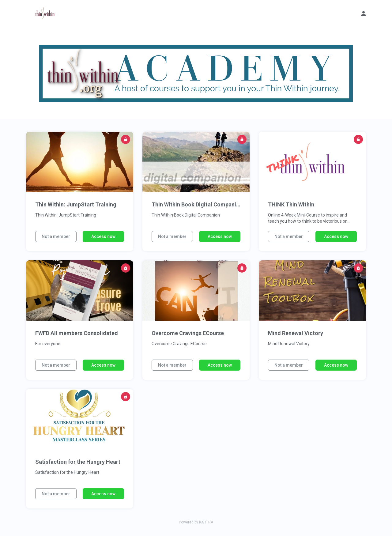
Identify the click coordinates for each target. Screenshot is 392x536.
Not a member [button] (56, 236)
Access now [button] (103, 236)
